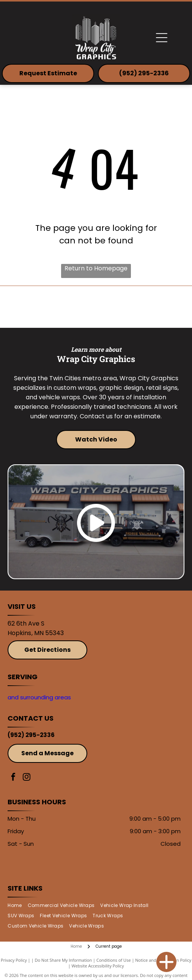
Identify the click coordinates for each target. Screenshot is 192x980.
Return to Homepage (96, 268)
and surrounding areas (39, 697)
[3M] (52, 307)
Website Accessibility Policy (98, 966)
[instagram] (27, 778)
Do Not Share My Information (63, 960)
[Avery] (140, 307)
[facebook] (13, 778)
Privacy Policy (14, 960)
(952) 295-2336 (31, 735)
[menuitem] (17, 906)
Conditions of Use (114, 960)
